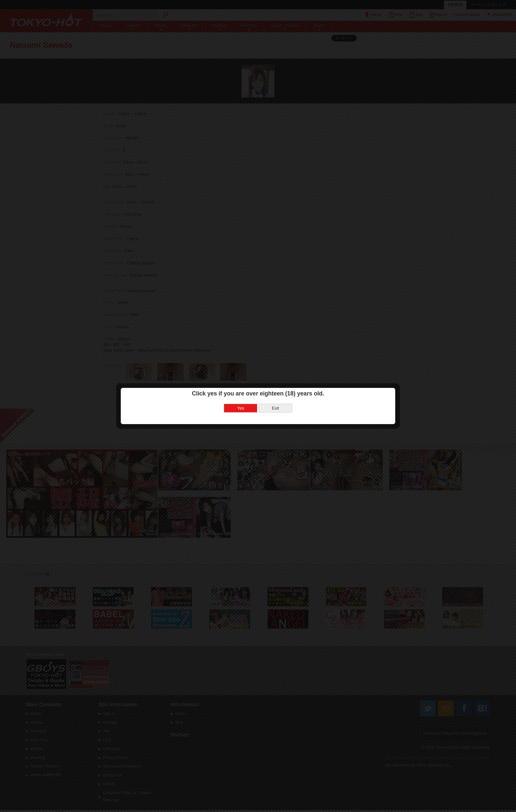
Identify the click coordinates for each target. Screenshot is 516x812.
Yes (241, 408)
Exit (275, 408)
